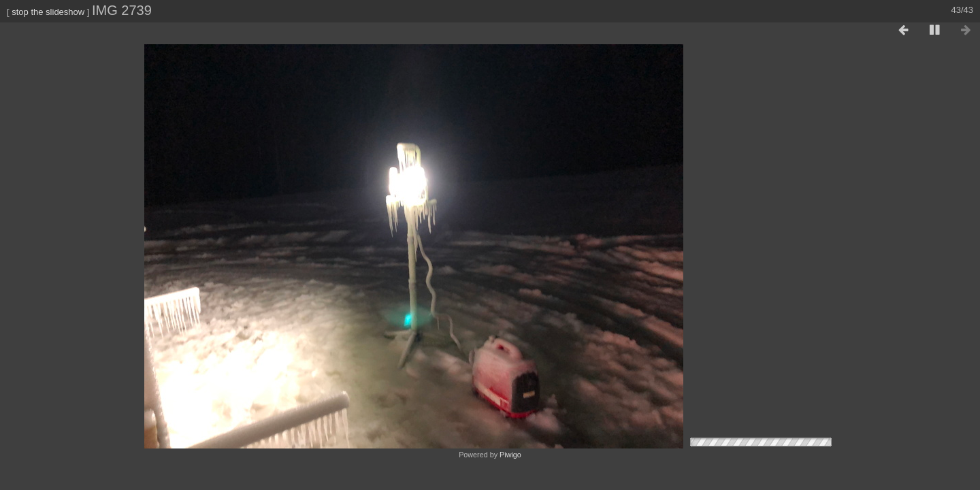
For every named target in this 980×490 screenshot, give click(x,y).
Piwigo (510, 455)
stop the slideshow (48, 12)
